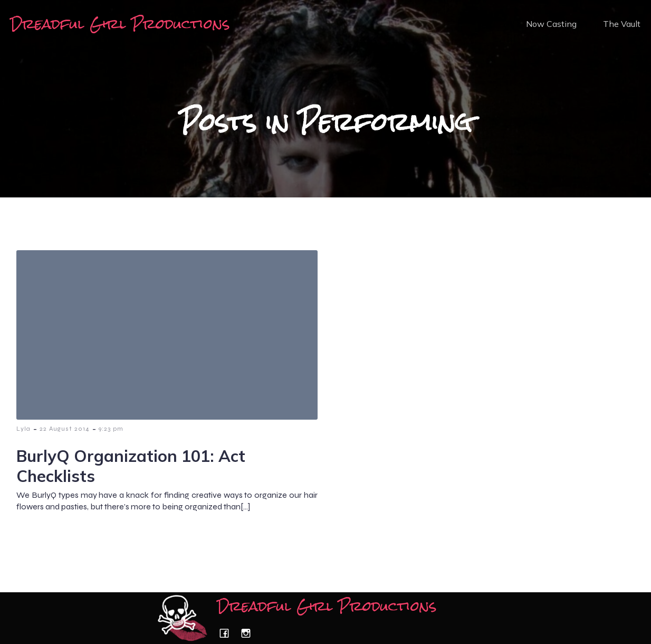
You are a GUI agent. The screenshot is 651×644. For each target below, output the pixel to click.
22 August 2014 (65, 429)
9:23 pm (111, 429)
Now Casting (551, 24)
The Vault (622, 24)
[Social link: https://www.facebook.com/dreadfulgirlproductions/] (228, 633)
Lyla (23, 429)
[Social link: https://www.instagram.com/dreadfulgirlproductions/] (250, 633)
